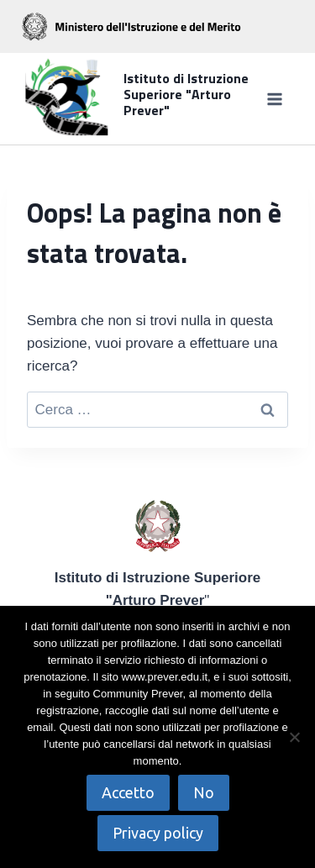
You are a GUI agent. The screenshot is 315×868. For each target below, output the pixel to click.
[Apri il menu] (274, 99)
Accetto (128, 792)
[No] (294, 737)
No (204, 792)
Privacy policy (158, 833)
